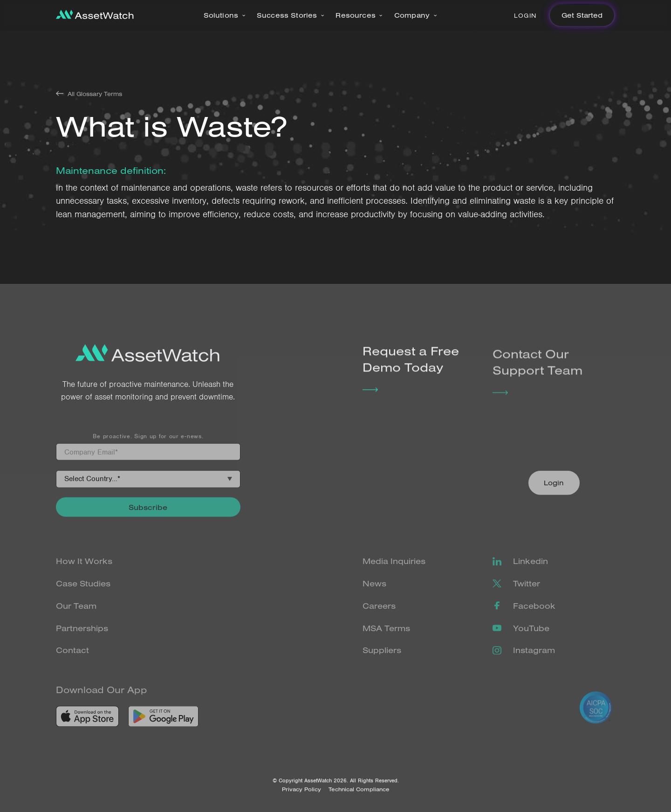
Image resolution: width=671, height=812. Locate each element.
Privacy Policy (301, 797)
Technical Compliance (359, 797)
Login (525, 15)
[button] (225, 15)
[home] (95, 15)
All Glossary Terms (95, 94)
